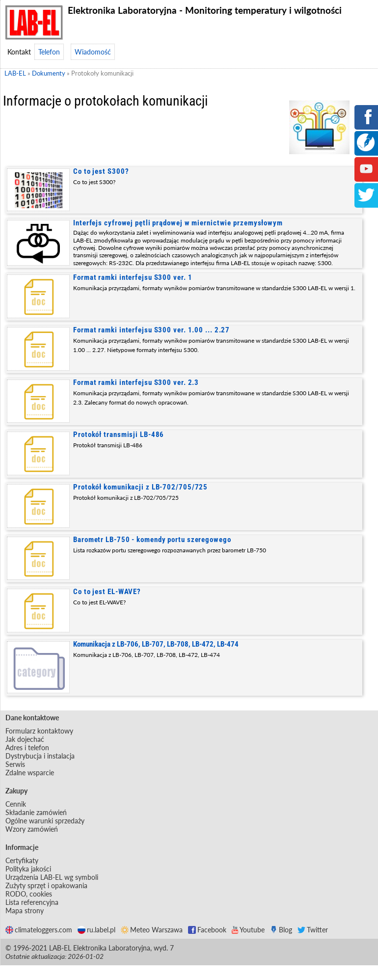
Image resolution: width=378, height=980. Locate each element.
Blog (281, 930)
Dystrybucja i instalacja (40, 756)
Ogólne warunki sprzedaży (45, 821)
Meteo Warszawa (152, 930)
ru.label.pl (96, 930)
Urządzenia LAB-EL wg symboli (52, 877)
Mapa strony (25, 911)
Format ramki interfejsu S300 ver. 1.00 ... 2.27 (151, 330)
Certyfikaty (22, 860)
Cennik (16, 804)
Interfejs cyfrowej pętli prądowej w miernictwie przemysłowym (178, 223)
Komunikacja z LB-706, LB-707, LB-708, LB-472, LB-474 (156, 644)
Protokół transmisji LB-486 (119, 435)
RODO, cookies (29, 894)
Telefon (49, 52)
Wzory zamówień (32, 829)
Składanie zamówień (36, 812)
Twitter (313, 930)
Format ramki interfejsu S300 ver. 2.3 (136, 382)
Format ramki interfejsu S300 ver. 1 (133, 277)
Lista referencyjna (32, 902)
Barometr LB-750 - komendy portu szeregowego (152, 540)
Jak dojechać (25, 739)
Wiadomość (93, 52)
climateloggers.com (39, 930)
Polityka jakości (28, 869)
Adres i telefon (27, 748)
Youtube (248, 930)
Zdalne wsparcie (30, 773)
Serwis (15, 764)
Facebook (207, 930)
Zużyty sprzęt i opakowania (46, 885)
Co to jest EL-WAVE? (107, 592)
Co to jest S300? (101, 171)
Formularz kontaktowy (39, 731)
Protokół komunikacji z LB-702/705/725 (140, 487)
